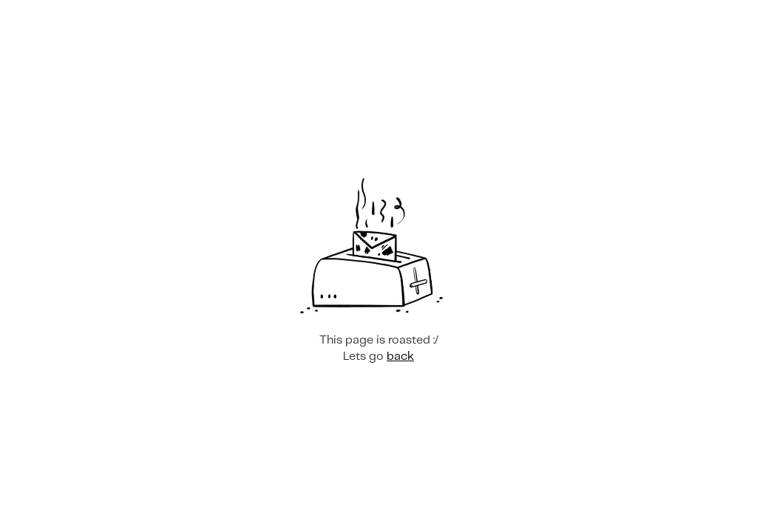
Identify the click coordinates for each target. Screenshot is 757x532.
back (400, 357)
